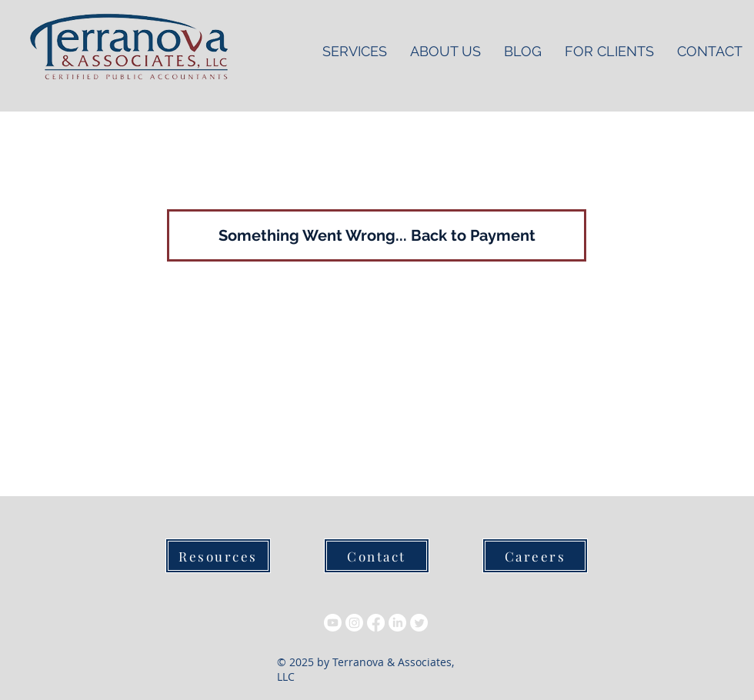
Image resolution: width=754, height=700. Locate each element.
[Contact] (377, 556)
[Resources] (218, 556)
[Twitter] (419, 623)
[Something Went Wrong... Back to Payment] (377, 235)
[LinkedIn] (397, 623)
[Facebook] (376, 623)
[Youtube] (333, 623)
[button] (609, 51)
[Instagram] (354, 623)
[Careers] (535, 556)
